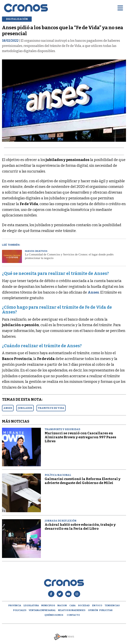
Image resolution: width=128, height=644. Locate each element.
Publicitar (106, 610)
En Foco (97, 606)
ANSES (8, 408)
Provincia (15, 606)
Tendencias (112, 606)
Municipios (48, 606)
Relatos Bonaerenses (72, 610)
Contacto (73, 615)
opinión (93, 610)
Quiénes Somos (54, 615)
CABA (72, 606)
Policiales (20, 610)
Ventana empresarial (42, 610)
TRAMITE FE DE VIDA (51, 408)
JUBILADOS (25, 408)
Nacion (62, 606)
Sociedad (84, 606)
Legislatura (31, 606)
